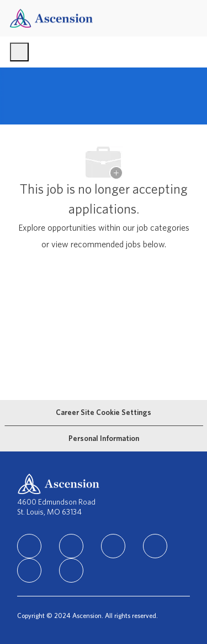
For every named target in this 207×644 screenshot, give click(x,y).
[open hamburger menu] (19, 52)
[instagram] (113, 546)
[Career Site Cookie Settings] (104, 413)
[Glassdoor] (71, 570)
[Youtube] (29, 570)
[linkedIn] (29, 546)
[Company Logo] (51, 18)
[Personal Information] (104, 439)
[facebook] (71, 546)
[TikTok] (155, 546)
